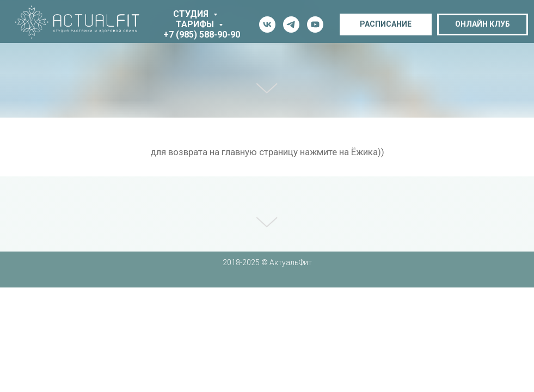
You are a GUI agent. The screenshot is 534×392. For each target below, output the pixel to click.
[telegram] (291, 24)
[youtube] (315, 24)
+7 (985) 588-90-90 (202, 35)
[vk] (267, 24)
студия (192, 14)
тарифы (196, 24)
